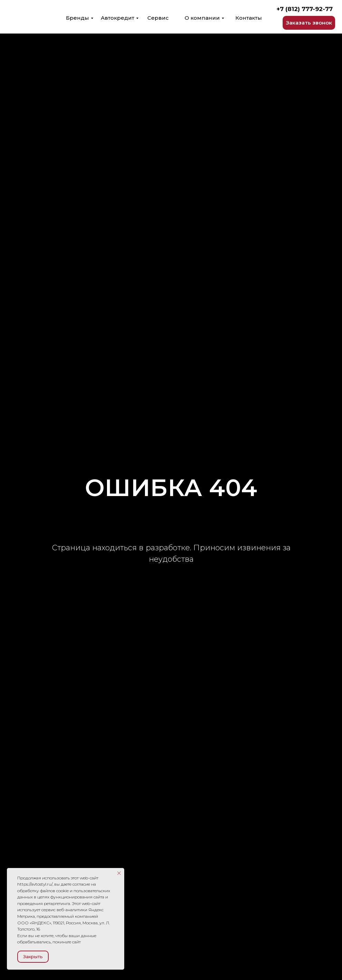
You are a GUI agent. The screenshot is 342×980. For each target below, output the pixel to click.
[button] (309, 23)
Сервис (158, 18)
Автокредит (118, 18)
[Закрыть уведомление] (119, 873)
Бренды (77, 18)
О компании (202, 18)
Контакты (249, 18)
